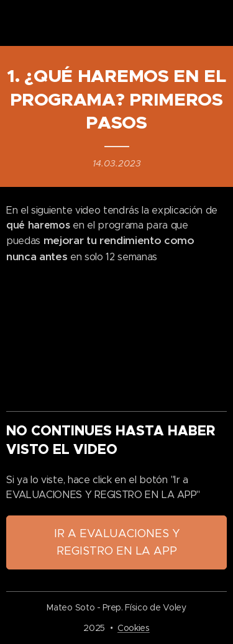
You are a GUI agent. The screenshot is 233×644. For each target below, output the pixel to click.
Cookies (134, 628)
